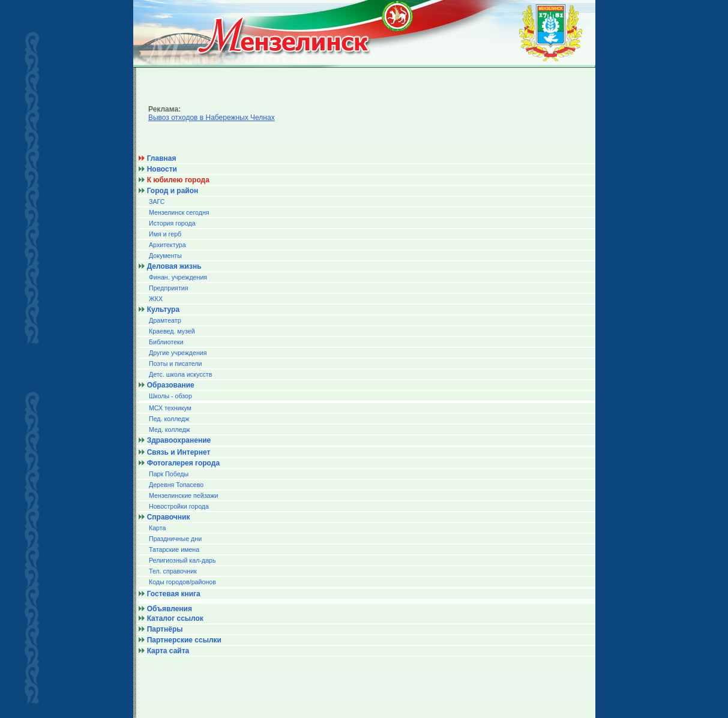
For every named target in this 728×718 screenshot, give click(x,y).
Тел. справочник (173, 571)
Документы (165, 256)
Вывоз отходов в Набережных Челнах (212, 118)
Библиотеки (166, 342)
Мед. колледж (170, 429)
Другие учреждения (178, 353)
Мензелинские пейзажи (184, 495)
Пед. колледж (169, 419)
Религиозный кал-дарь (182, 560)
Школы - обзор (170, 396)
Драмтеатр (165, 320)
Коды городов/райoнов (182, 582)
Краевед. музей (172, 331)
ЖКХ (156, 299)
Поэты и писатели (175, 363)
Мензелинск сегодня (179, 212)
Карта (158, 528)
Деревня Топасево (176, 485)
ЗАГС (157, 202)
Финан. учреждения (178, 277)
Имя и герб (165, 234)
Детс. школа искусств (180, 374)
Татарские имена (174, 549)
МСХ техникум (170, 408)
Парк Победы (169, 474)
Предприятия (169, 288)
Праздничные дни (175, 539)
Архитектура (167, 245)
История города (172, 223)
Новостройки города (179, 506)
